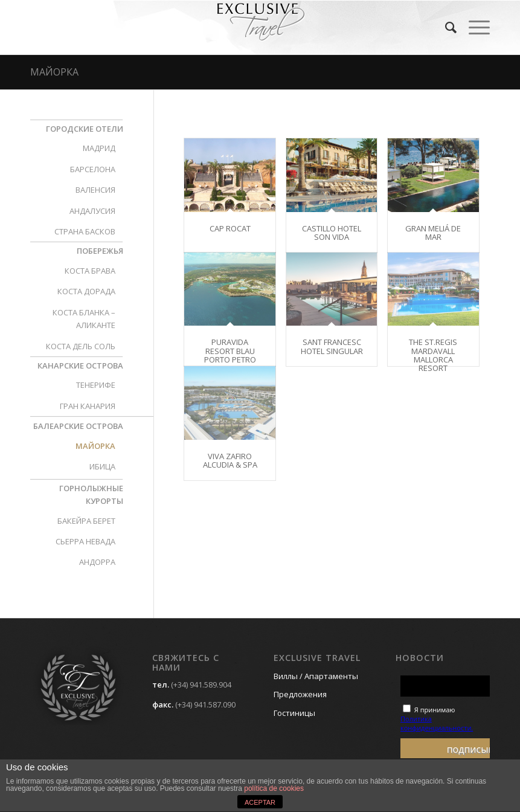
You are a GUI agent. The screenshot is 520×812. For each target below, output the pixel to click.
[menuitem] (445, 27)
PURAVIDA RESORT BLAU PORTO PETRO (230, 351)
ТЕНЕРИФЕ (96, 385)
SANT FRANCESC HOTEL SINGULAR (332, 346)
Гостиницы (294, 713)
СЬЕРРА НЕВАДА (85, 541)
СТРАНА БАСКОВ (85, 231)
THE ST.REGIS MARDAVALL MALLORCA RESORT (433, 355)
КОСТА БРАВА (90, 271)
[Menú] (473, 27)
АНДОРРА (97, 562)
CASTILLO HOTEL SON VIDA (332, 233)
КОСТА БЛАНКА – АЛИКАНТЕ (84, 319)
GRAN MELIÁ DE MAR (433, 233)
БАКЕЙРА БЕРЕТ (86, 521)
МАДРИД (99, 148)
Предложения (300, 694)
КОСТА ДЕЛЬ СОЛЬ (81, 346)
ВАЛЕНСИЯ (95, 190)
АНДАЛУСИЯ (92, 211)
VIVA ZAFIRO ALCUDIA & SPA (230, 460)
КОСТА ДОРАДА (86, 291)
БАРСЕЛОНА (93, 169)
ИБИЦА (102, 466)
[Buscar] (445, 27)
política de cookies (274, 788)
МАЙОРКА (54, 72)
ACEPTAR (260, 802)
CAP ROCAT (230, 228)
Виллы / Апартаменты (316, 676)
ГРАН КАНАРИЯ (88, 406)
